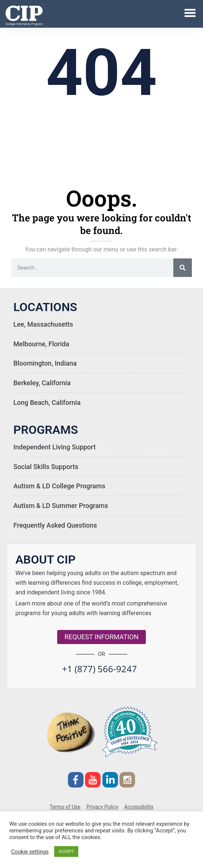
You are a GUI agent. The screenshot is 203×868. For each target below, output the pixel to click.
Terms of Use (65, 807)
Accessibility (139, 807)
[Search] (183, 268)
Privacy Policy (102, 807)
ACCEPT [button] (66, 852)
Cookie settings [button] (30, 852)
